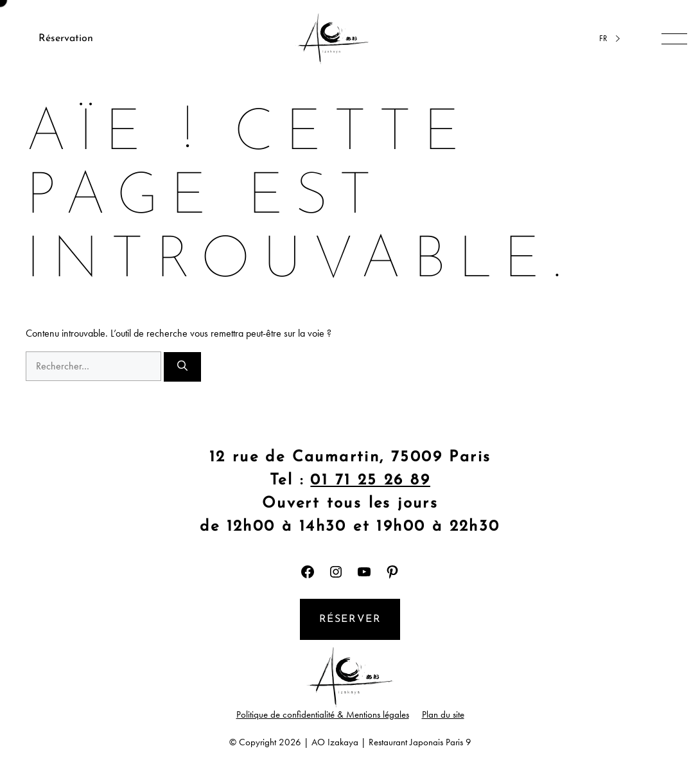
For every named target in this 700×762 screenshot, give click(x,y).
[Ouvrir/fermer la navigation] (674, 39)
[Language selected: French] (608, 39)
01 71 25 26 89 (370, 481)
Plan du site (443, 714)
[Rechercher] (182, 367)
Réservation (66, 39)
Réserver (350, 619)
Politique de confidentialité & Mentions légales (323, 714)
